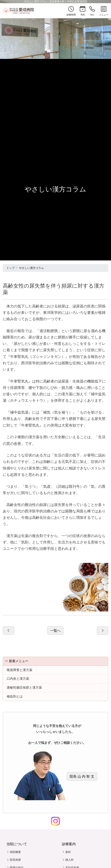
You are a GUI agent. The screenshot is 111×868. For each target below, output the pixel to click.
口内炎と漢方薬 (18, 679)
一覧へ (55, 631)
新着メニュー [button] (17, 661)
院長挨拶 (14, 860)
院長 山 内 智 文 (82, 776)
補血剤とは (15, 696)
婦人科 (68, 860)
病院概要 (14, 852)
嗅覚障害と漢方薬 (19, 670)
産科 (66, 852)
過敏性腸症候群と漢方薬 (24, 687)
